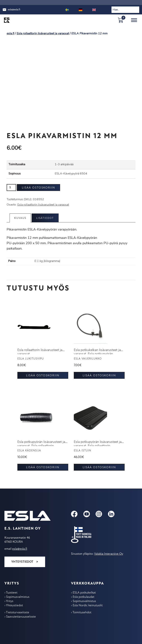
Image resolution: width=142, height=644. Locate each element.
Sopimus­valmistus (18, 597)
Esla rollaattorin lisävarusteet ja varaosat (43, 34)
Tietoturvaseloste (18, 612)
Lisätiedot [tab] (45, 218)
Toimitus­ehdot (82, 612)
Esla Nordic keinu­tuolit (88, 605)
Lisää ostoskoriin (38, 188)
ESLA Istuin (82, 451)
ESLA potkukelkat (84, 593)
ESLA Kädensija (29, 451)
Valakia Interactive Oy (109, 554)
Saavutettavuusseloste (21, 617)
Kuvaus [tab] (20, 218)
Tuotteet (12, 593)
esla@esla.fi (14, 10)
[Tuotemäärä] (11, 188)
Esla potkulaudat (83, 597)
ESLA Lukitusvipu (31, 359)
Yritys (10, 601)
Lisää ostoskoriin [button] (43, 376)
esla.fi (10, 34)
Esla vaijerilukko (88, 359)
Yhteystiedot (22, 562)
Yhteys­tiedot (14, 605)
